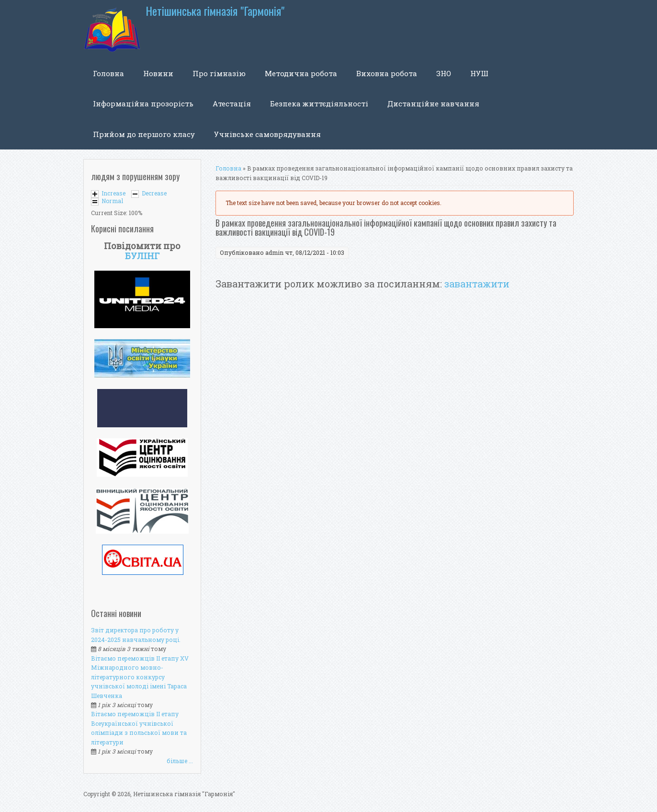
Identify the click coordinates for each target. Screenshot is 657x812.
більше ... (180, 761)
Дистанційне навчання (433, 103)
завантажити (477, 284)
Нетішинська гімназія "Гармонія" (215, 11)
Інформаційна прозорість (143, 103)
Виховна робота (387, 73)
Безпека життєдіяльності (319, 103)
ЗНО (444, 73)
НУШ (479, 73)
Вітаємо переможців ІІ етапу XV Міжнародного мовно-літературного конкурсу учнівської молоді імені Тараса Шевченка (140, 677)
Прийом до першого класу (144, 134)
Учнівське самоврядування (267, 134)
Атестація (232, 103)
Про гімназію (219, 73)
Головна (108, 73)
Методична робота (301, 73)
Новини (158, 73)
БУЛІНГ (142, 256)
